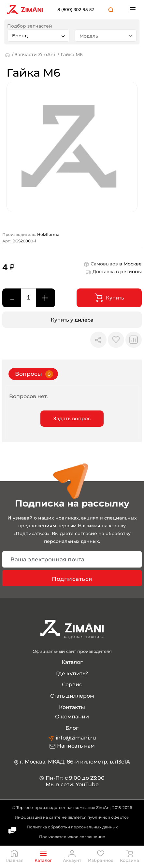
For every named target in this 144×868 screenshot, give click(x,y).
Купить (109, 298)
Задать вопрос (72, 418)
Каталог (72, 662)
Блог (72, 728)
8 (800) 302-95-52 (76, 10)
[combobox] (38, 36)
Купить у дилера (72, 320)
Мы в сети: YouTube (72, 784)
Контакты (72, 707)
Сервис (72, 685)
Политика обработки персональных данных (72, 827)
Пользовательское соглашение (72, 837)
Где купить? (72, 673)
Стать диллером (72, 696)
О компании (72, 717)
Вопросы (34, 374)
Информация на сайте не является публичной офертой (72, 817)
